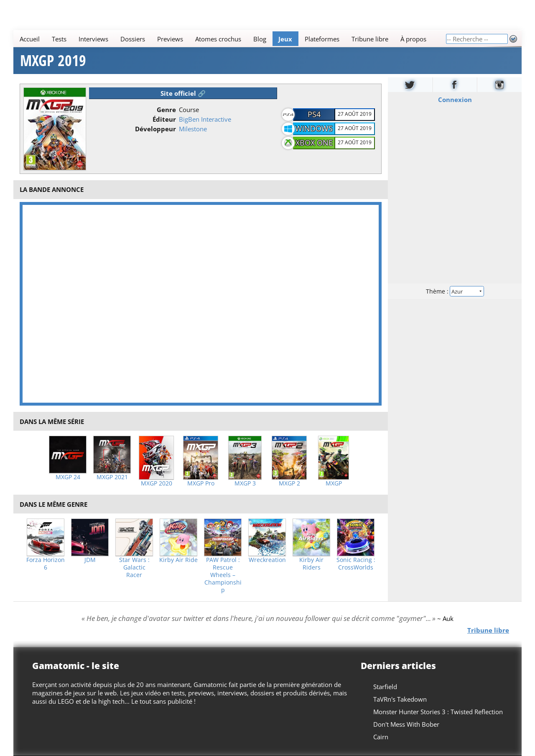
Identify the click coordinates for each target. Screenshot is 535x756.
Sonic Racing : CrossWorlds (356, 564)
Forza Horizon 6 (46, 564)
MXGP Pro (201, 483)
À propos (413, 39)
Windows (314, 128)
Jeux (285, 39)
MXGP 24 (68, 477)
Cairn (381, 737)
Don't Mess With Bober (406, 724)
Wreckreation (267, 560)
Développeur (155, 129)
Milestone (193, 129)
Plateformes (322, 39)
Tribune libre (370, 39)
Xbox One (314, 143)
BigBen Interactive (205, 119)
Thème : (455, 291)
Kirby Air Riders (311, 564)
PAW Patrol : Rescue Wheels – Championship (223, 575)
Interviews (93, 39)
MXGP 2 (289, 483)
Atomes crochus (218, 39)
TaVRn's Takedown (400, 699)
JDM (90, 560)
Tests (59, 39)
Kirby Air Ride (178, 560)
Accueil (30, 39)
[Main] (229, 39)
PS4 (314, 114)
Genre (166, 110)
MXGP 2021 (112, 477)
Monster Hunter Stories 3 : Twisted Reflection (438, 712)
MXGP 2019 (53, 61)
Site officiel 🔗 (183, 93)
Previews (170, 39)
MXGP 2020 (157, 483)
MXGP (334, 483)
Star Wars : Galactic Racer (134, 567)
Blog (260, 39)
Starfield (385, 687)
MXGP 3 (245, 483)
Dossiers (133, 39)
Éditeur (164, 119)
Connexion (455, 100)
